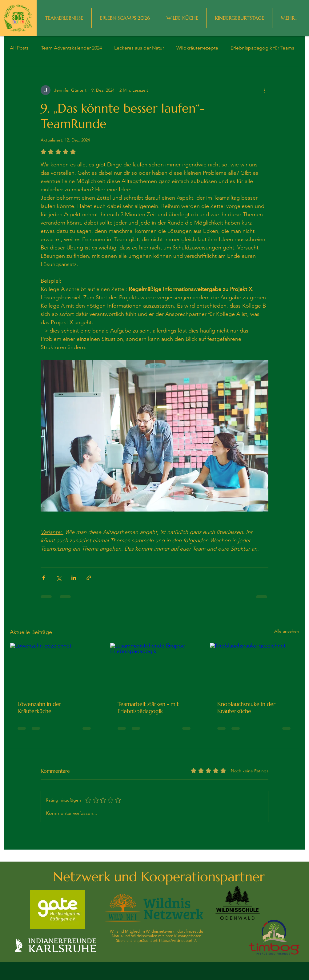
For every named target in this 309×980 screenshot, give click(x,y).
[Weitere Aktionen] (265, 90)
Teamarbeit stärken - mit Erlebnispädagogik (148, 707)
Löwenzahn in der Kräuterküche (39, 707)
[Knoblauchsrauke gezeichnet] (254, 668)
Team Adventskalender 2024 (71, 48)
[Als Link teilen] (89, 578)
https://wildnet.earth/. (178, 940)
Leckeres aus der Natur (139, 48)
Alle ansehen (287, 631)
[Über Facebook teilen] (44, 578)
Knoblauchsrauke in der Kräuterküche (246, 707)
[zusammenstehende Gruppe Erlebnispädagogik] (155, 668)
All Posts (19, 48)
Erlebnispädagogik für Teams (262, 48)
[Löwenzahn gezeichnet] (55, 668)
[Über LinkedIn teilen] (74, 578)
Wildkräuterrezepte (197, 48)
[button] (289, 18)
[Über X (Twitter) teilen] (59, 578)
